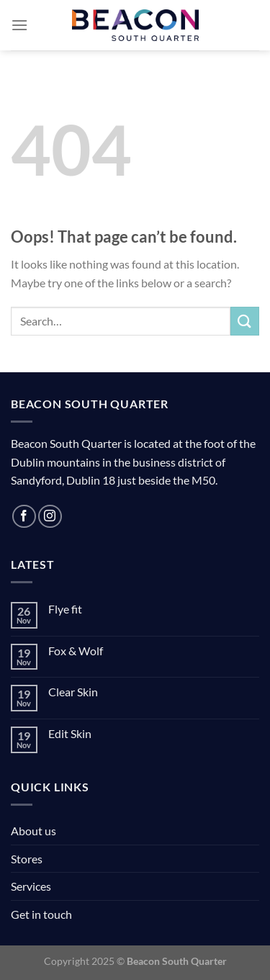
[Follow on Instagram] (50, 517)
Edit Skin (70, 733)
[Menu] (19, 25)
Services (31, 886)
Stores (27, 859)
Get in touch (41, 914)
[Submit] (245, 321)
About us (33, 831)
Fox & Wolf (76, 651)
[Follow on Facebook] (24, 517)
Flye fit (65, 609)
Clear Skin (73, 692)
